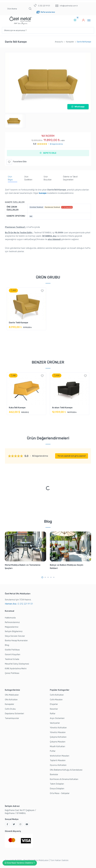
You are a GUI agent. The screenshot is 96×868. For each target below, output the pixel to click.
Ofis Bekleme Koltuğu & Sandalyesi (66, 770)
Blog (7, 645)
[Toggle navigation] (89, 20)
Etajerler (54, 704)
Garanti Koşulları (13, 654)
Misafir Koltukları (57, 746)
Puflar (53, 751)
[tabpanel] (26, 310)
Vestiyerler (55, 723)
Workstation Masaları (60, 756)
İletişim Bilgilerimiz (14, 631)
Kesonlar (54, 709)
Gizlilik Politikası (12, 650)
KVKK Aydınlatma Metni (16, 669)
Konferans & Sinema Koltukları (64, 779)
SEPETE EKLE (48, 153)
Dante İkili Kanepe (84, 42)
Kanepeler (70, 42)
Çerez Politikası (12, 673)
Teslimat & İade (12, 659)
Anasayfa (59, 42)
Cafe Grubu (10, 709)
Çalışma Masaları (58, 742)
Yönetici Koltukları (58, 728)
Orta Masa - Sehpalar (60, 793)
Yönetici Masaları (58, 732)
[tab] (13, 179)
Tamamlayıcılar (12, 718)
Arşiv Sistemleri (57, 718)
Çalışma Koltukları (58, 737)
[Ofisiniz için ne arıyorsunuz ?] (48, 30)
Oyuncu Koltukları (58, 765)
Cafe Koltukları (57, 695)
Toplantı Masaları (58, 760)
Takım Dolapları (57, 784)
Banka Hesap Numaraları (16, 641)
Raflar (53, 714)
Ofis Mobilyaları (12, 695)
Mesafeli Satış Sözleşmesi (17, 664)
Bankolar (54, 774)
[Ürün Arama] (16, 9)
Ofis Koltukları (11, 700)
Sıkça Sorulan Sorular (15, 636)
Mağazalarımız (12, 627)
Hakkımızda (10, 618)
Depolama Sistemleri (14, 714)
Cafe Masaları (56, 700)
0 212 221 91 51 (42, 5)
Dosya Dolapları (57, 789)
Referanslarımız (12, 622)
